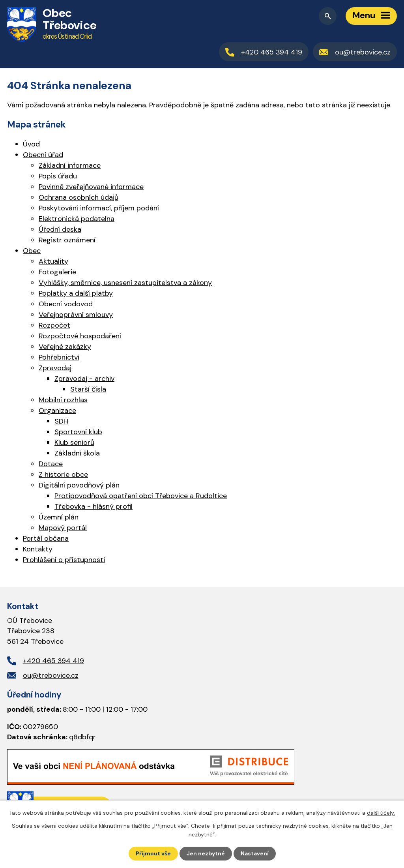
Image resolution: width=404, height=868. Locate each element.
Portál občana (46, 538)
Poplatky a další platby (76, 293)
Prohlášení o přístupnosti (64, 560)
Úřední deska (60, 229)
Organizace (57, 411)
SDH (61, 421)
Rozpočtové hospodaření (80, 336)
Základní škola (77, 453)
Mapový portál (63, 528)
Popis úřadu (58, 176)
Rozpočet (54, 325)
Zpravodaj (55, 368)
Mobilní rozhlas (63, 400)
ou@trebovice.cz (51, 675)
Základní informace (70, 165)
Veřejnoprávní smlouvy (76, 315)
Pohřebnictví (59, 357)
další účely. (381, 813)
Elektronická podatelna (77, 219)
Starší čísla (88, 389)
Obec (32, 251)
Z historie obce (63, 474)
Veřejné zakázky (65, 347)
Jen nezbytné (206, 853)
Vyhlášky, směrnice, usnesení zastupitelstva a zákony (125, 283)
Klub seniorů (74, 442)
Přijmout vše (153, 853)
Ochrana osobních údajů (79, 197)
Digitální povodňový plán (79, 485)
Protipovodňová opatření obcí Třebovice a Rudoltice (141, 496)
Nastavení (255, 853)
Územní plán (59, 517)
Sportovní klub (78, 432)
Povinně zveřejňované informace (91, 187)
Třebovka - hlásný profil (94, 506)
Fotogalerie (57, 272)
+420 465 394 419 (53, 661)
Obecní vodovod (66, 304)
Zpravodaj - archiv (84, 379)
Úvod (31, 144)
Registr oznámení (67, 240)
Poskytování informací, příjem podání (99, 208)
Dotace (51, 464)
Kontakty (38, 549)
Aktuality (53, 261)
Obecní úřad (43, 155)
